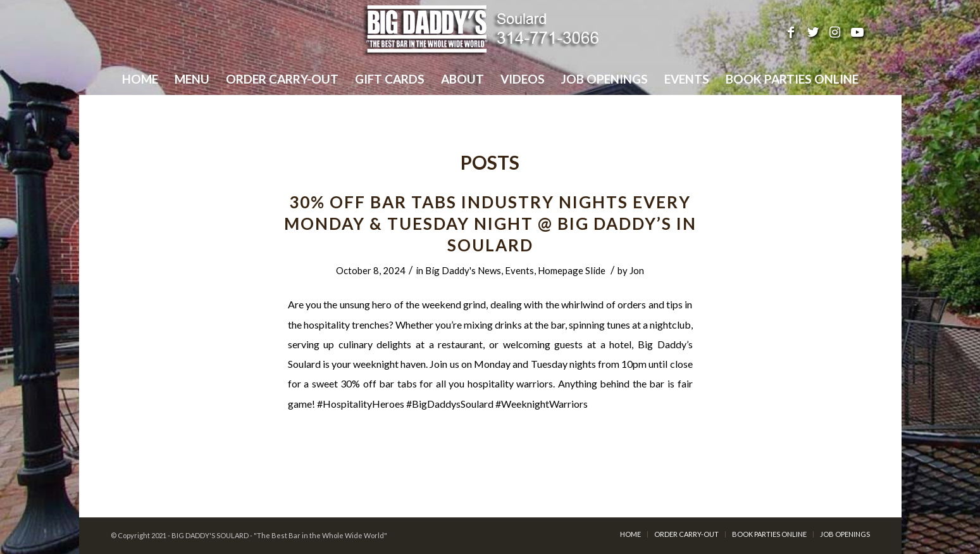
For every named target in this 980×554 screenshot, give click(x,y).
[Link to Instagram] (835, 32)
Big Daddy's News (463, 270)
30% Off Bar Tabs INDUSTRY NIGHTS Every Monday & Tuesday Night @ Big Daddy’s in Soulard (490, 223)
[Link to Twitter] (813, 32)
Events (519, 270)
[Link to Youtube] (857, 32)
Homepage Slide (572, 270)
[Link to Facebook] (791, 32)
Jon (637, 270)
